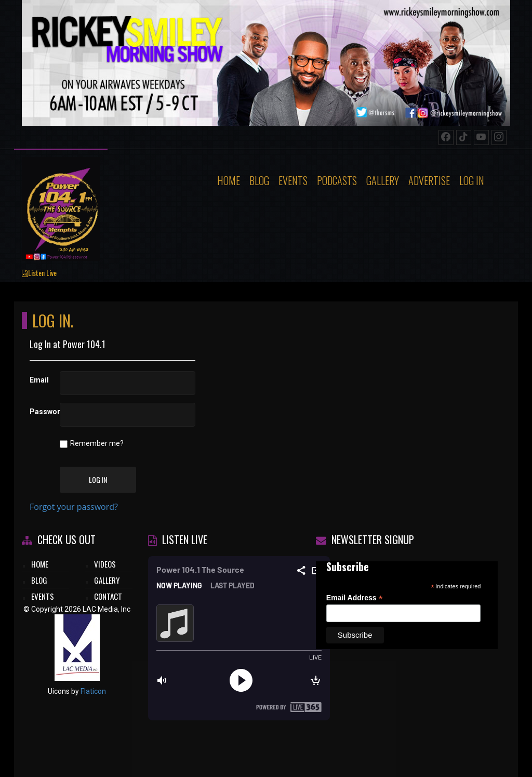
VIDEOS (105, 564)
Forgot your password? (74, 507)
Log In (472, 180)
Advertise (429, 180)
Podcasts (337, 180)
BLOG (39, 580)
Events (293, 180)
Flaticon (93, 691)
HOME (40, 564)
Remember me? (97, 443)
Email (39, 380)
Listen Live (39, 273)
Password (41, 412)
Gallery (383, 180)
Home (229, 180)
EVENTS (43, 596)
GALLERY (107, 580)
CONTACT (108, 596)
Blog (259, 180)
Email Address (355, 598)
